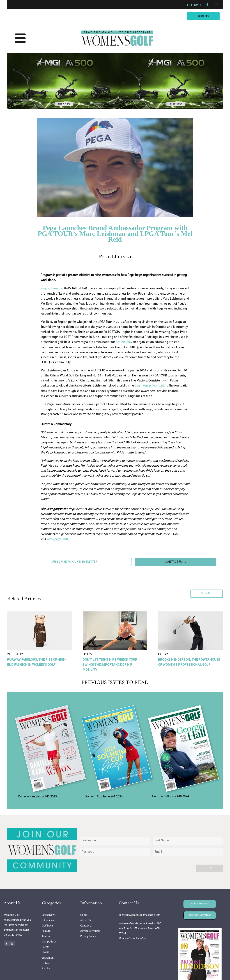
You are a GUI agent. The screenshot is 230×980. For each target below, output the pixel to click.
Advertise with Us (90, 931)
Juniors (46, 936)
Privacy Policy (88, 936)
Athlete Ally (123, 342)
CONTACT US (144, 560)
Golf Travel (48, 926)
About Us (86, 920)
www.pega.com (57, 539)
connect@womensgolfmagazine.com (140, 915)
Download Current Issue (197, 914)
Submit (209, 868)
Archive (46, 969)
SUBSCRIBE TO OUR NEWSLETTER (39, 560)
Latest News (49, 915)
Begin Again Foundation (151, 386)
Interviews (48, 920)
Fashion (46, 963)
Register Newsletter (195, 903)
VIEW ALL (216, 592)
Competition (49, 942)
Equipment (48, 958)
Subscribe (213, 15)
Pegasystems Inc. (52, 288)
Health (46, 953)
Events (46, 947)
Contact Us (86, 926)
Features (47, 931)
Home (84, 915)
